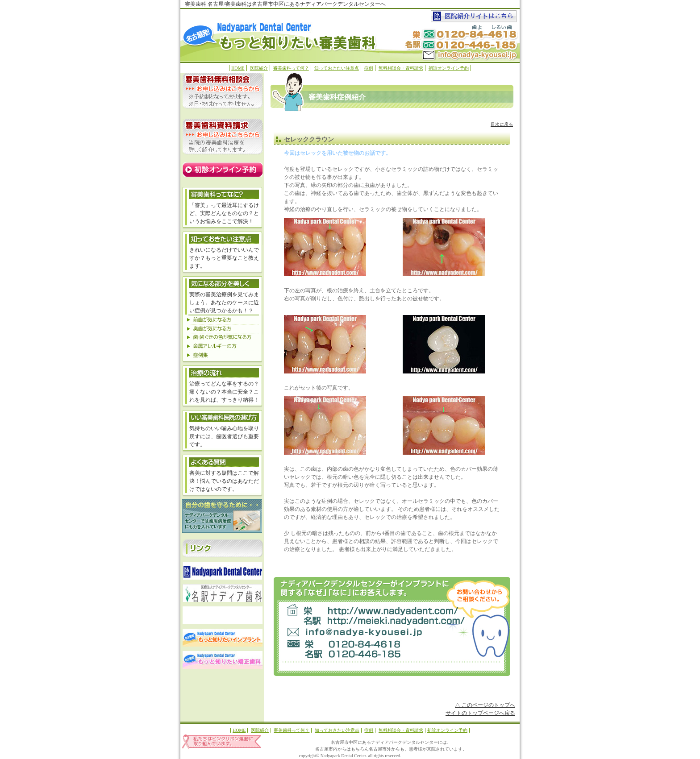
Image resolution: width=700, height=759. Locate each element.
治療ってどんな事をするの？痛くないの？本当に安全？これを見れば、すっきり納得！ (224, 392)
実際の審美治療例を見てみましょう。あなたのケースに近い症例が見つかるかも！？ (224, 303)
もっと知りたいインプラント (223, 638)
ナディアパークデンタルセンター (223, 571)
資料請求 (223, 137)
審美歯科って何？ (291, 68)
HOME (238, 68)
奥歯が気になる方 (223, 328)
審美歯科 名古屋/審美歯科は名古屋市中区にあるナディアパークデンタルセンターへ (285, 4)
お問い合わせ (350, 633)
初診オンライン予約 (449, 68)
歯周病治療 (222, 516)
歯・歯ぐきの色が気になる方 (223, 337)
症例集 (223, 355)
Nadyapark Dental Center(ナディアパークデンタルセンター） (373, 610)
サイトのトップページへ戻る (480, 713)
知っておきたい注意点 (337, 68)
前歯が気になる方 (223, 319)
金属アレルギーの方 (223, 346)
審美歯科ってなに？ (223, 194)
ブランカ (223, 615)
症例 (369, 68)
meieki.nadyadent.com (373, 621)
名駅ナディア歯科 (223, 593)
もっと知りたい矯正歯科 (223, 660)
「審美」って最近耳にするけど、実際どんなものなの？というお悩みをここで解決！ (224, 213)
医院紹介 (259, 68)
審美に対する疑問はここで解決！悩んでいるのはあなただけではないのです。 (224, 481)
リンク (223, 548)
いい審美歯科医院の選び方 (223, 417)
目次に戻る (502, 124)
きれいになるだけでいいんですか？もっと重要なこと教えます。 (224, 258)
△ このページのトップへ (485, 705)
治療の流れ (223, 372)
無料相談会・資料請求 (401, 68)
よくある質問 (223, 461)
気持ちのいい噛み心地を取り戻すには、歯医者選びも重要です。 (224, 436)
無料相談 (223, 91)
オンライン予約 (223, 170)
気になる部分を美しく (223, 238)
